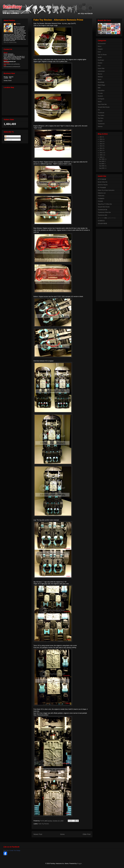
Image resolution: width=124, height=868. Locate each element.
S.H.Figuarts (101, 99)
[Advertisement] (107, 264)
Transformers (101, 124)
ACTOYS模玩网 (102, 179)
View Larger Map (15, 102)
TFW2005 (100, 201)
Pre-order (100, 93)
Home (62, 834)
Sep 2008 (102, 166)
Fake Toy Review (44, 824)
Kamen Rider (101, 68)
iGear (99, 66)
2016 (101, 139)
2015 (101, 141)
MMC (99, 88)
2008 (101, 157)
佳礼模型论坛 (101, 221)
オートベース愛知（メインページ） (107, 218)
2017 (101, 137)
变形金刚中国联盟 (102, 223)
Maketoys (100, 77)
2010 (101, 153)
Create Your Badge (15, 850)
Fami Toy (6, 850)
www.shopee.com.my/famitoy (12, 64)
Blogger (79, 864)
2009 (101, 155)
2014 (101, 144)
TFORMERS (101, 199)
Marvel (100, 80)
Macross (100, 74)
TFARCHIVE (101, 196)
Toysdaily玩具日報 (102, 210)
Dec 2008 (102, 159)
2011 (101, 150)
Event (99, 52)
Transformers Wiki (102, 215)
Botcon (100, 46)
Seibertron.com (102, 193)
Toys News (101, 118)
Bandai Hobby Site (103, 182)
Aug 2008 (102, 168)
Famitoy (18, 24)
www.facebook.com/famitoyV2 (12, 67)
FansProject (101, 60)
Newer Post (38, 834)
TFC (99, 110)
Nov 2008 (102, 161)
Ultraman (100, 126)
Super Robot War (102, 104)
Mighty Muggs (101, 85)
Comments (8, 140)
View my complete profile (10, 42)
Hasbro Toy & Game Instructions (106, 190)
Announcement (102, 44)
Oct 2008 (102, 164)
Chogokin (100, 49)
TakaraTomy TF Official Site (105, 204)
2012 (101, 148)
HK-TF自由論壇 (102, 188)
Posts (7, 137)
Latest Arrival (101, 71)
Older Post (87, 834)
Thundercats (101, 113)
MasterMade (101, 82)
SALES (100, 102)
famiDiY (100, 57)
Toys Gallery (101, 115)
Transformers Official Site (104, 212)
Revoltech (100, 96)
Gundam (100, 63)
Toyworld (100, 121)
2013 (101, 146)
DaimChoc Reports (103, 185)
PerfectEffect (101, 91)
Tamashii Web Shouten (104, 107)
